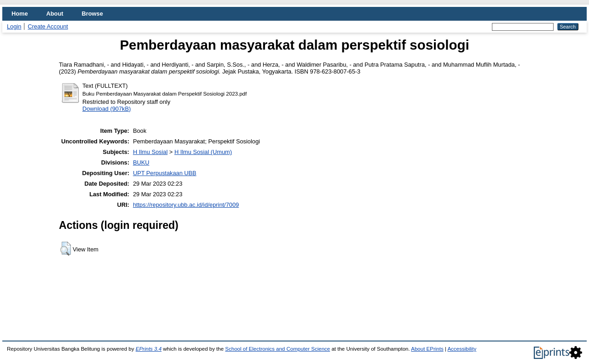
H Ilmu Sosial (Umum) (203, 152)
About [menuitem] (55, 14)
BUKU (141, 162)
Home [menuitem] (20, 14)
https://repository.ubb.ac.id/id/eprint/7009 (186, 205)
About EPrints (427, 349)
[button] (66, 249)
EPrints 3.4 (149, 349)
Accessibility (462, 349)
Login (14, 26)
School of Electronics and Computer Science (277, 349)
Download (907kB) (107, 109)
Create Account (48, 26)
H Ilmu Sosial (150, 152)
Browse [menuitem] (92, 14)
